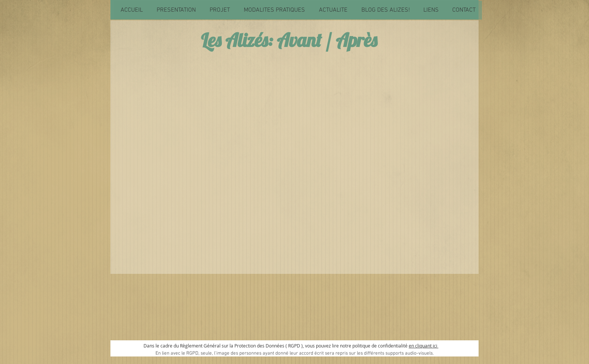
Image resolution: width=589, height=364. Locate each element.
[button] (176, 10)
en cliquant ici (424, 346)
